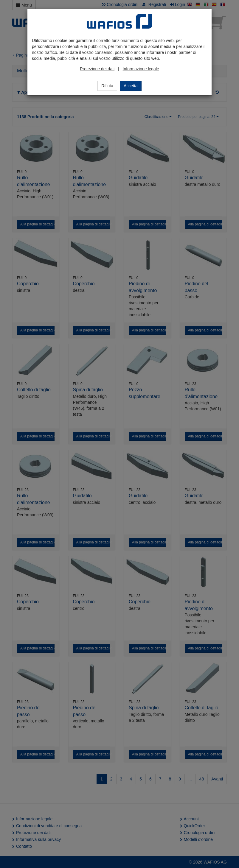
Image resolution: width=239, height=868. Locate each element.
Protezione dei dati (97, 69)
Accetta (131, 86)
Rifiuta (107, 86)
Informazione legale (141, 69)
